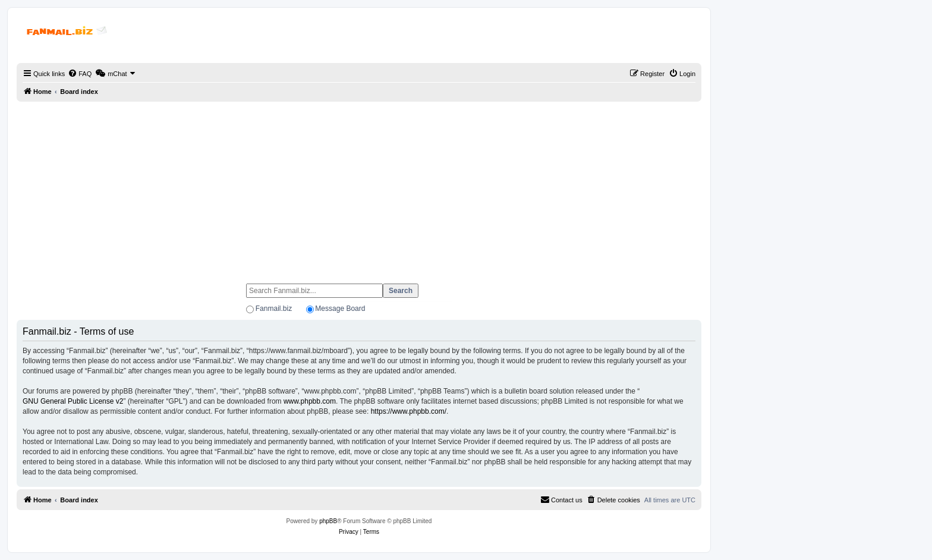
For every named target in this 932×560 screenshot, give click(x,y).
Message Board (340, 309)
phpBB (328, 521)
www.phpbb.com (310, 401)
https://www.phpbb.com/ (409, 411)
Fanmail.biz (274, 309)
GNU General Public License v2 (73, 401)
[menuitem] (80, 74)
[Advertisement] (359, 187)
